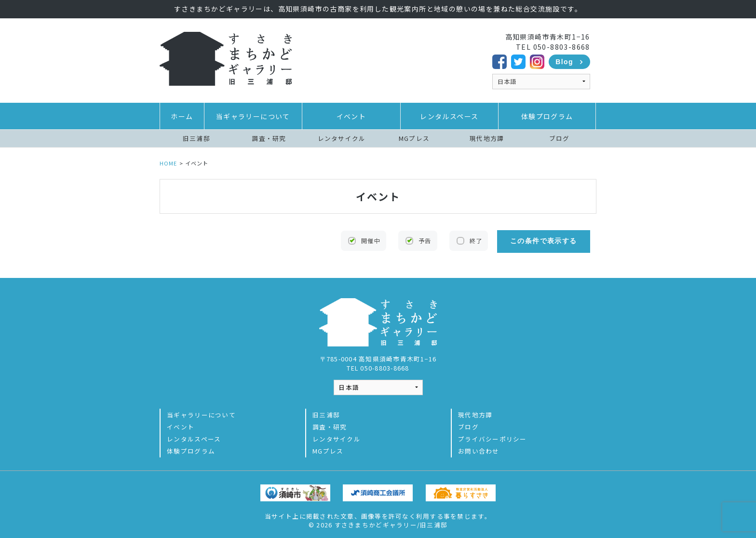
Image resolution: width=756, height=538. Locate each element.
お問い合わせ (479, 449)
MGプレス (414, 138)
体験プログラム (547, 116)
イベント (351, 116)
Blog (564, 62)
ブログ (560, 138)
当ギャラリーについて (253, 116)
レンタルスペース (449, 116)
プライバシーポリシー (493, 437)
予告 (424, 241)
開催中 (370, 241)
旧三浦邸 (196, 138)
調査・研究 (269, 138)
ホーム (182, 116)
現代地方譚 (487, 138)
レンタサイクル (342, 138)
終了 (475, 241)
